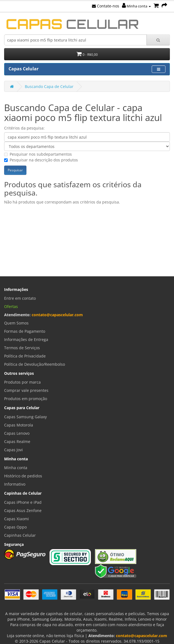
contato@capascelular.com (57, 315)
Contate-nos (106, 6)
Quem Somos (16, 323)
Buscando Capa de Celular (49, 86)
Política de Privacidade (25, 356)
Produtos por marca (22, 382)
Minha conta (136, 6)
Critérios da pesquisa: (24, 128)
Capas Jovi (13, 450)
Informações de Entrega (26, 339)
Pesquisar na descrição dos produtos (41, 160)
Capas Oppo (15, 527)
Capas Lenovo (17, 433)
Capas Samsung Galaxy (25, 417)
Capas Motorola (19, 425)
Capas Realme (17, 441)
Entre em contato (20, 298)
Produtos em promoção (26, 399)
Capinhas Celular (20, 535)
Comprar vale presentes (26, 390)
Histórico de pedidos (23, 476)
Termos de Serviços (22, 348)
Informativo (15, 484)
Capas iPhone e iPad (23, 502)
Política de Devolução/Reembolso (35, 364)
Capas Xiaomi (17, 519)
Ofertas (11, 306)
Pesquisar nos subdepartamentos (38, 154)
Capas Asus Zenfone (23, 510)
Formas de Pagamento (25, 331)
